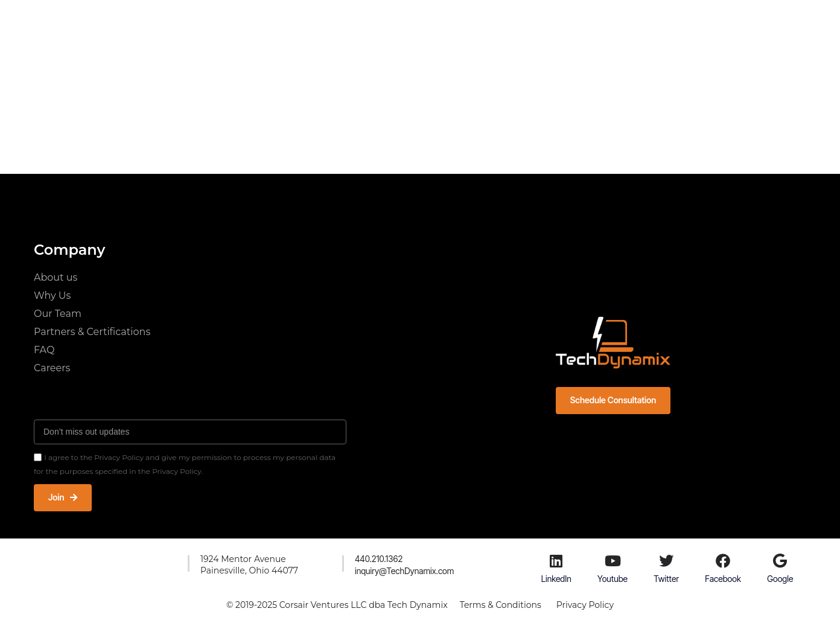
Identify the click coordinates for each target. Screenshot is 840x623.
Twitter (666, 579)
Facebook (723, 579)
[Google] (780, 561)
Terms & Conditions (501, 605)
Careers (52, 368)
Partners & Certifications (92, 332)
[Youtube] (612, 561)
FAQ (44, 350)
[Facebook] (723, 561)
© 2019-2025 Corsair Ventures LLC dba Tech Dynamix (337, 605)
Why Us (52, 296)
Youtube (612, 579)
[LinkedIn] (556, 561)
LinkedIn (556, 579)
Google (780, 579)
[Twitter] (666, 561)
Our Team (58, 314)
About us (56, 277)
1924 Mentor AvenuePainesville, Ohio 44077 (249, 565)
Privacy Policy (585, 605)
